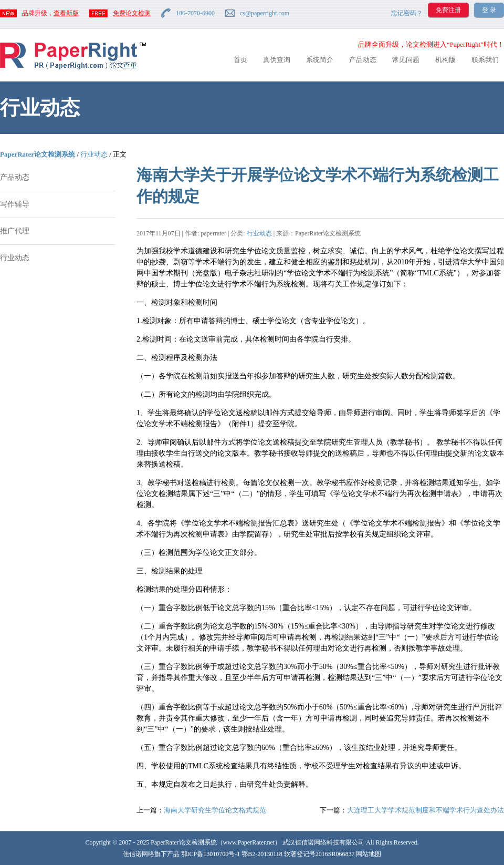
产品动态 (363, 60)
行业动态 (94, 154)
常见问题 (406, 60)
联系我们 (485, 60)
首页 (240, 60)
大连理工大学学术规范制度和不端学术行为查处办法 (426, 810)
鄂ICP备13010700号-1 (211, 854)
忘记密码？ (407, 13)
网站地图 (369, 854)
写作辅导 (15, 204)
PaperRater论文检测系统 (38, 154)
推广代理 (15, 231)
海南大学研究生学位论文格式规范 (215, 810)
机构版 (445, 60)
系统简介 (320, 60)
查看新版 (66, 13)
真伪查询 (277, 60)
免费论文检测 (132, 13)
